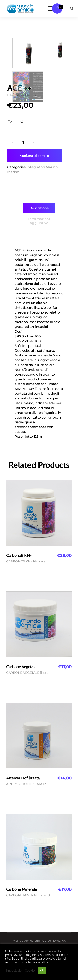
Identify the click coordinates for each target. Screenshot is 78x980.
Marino (13, 172)
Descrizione (39, 208)
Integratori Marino (42, 167)
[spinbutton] (23, 142)
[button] (33, 142)
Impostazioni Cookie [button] (20, 971)
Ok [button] (42, 971)
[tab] (39, 208)
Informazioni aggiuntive (39, 221)
